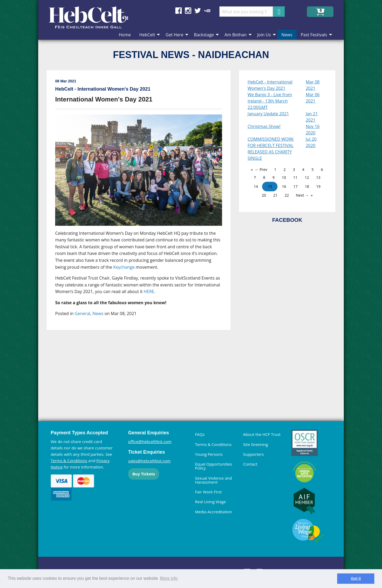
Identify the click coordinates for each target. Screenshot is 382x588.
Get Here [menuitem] (174, 35)
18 (307, 186)
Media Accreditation (214, 512)
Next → (302, 195)
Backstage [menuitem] (204, 35)
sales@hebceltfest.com (149, 461)
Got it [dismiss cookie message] (356, 578)
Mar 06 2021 (312, 98)
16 (284, 186)
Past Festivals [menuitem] (314, 35)
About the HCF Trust (262, 434)
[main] (143, 235)
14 (256, 186)
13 (318, 177)
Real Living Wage (210, 502)
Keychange (124, 267)
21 (275, 195)
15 (270, 186)
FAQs (200, 434)
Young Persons (209, 454)
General (83, 313)
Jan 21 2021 (312, 117)
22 (287, 195)
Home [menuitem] (125, 35)
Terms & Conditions (69, 461)
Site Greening (255, 444)
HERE (149, 291)
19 (318, 186)
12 (307, 177)
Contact (250, 464)
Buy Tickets (144, 474)
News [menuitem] (287, 35)
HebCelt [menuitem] (147, 35)
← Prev (261, 169)
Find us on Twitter (198, 11)
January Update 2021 (268, 114)
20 (264, 195)
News (98, 313)
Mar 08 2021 (312, 85)
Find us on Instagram (188, 11)
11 (295, 177)
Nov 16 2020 (312, 130)
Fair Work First (208, 492)
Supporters (253, 454)
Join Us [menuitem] (264, 35)
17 (296, 186)
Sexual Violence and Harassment (213, 480)
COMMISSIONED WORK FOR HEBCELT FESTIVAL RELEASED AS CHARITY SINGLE (271, 149)
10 (284, 177)
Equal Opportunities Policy (214, 466)
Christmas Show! (264, 126)
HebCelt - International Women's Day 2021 (270, 85)
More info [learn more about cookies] (169, 578)
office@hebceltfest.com (150, 441)
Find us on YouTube (207, 11)
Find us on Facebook (179, 11)
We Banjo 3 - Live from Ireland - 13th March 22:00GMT (270, 101)
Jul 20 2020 (311, 142)
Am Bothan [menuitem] (235, 35)
